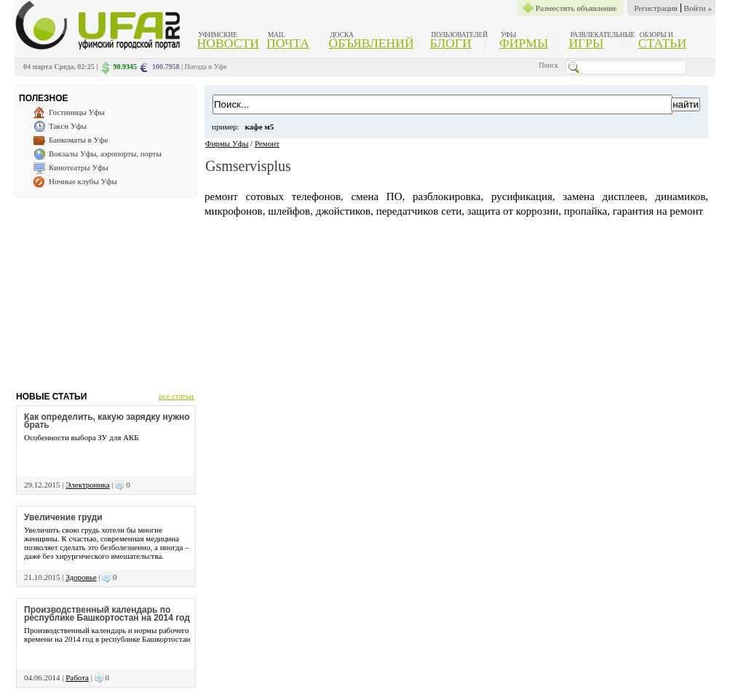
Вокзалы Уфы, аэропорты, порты (105, 154)
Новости (228, 43)
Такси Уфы (68, 126)
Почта (288, 43)
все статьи (176, 396)
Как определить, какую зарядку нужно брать (107, 421)
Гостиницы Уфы (77, 112)
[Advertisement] (106, 289)
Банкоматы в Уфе (78, 140)
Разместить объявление (576, 8)
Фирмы (524, 43)
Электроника (87, 485)
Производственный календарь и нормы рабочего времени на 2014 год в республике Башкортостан (107, 635)
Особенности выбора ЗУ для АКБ (82, 437)
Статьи (662, 43)
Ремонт (267, 143)
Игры (586, 43)
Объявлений (371, 43)
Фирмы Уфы (227, 143)
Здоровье (81, 577)
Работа (77, 677)
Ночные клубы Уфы (83, 181)
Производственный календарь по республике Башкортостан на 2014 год (107, 614)
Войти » (698, 8)
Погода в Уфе (206, 67)
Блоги (451, 43)
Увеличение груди (63, 517)
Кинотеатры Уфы (79, 167)
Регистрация (655, 8)
